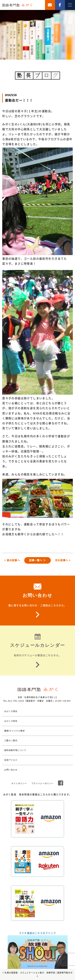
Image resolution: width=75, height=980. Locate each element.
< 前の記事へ (12, 560)
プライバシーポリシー (42, 783)
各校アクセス (11, 760)
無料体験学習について (15, 750)
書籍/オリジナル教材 (14, 731)
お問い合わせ (11, 770)
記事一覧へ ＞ (37, 560)
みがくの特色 (11, 721)
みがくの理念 (11, 711)
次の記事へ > (63, 560)
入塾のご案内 (11, 741)
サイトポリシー (19, 783)
